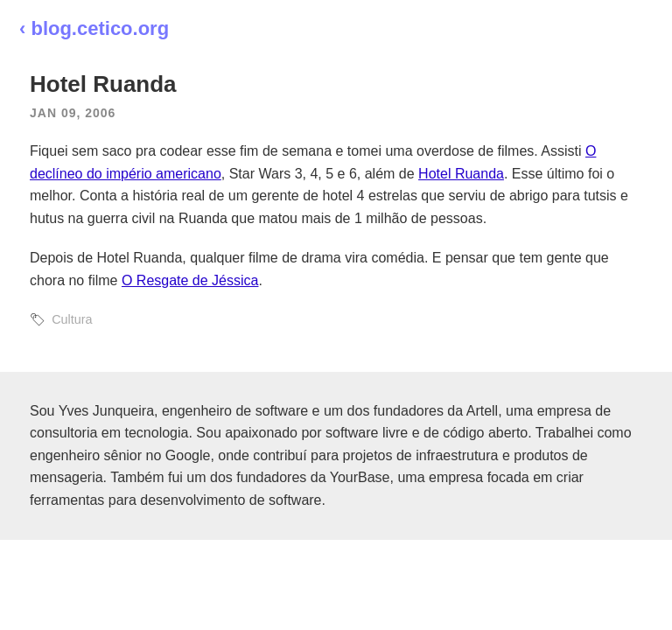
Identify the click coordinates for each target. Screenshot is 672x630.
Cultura (72, 319)
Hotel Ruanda (461, 174)
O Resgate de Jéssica (190, 280)
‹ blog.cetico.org (94, 28)
